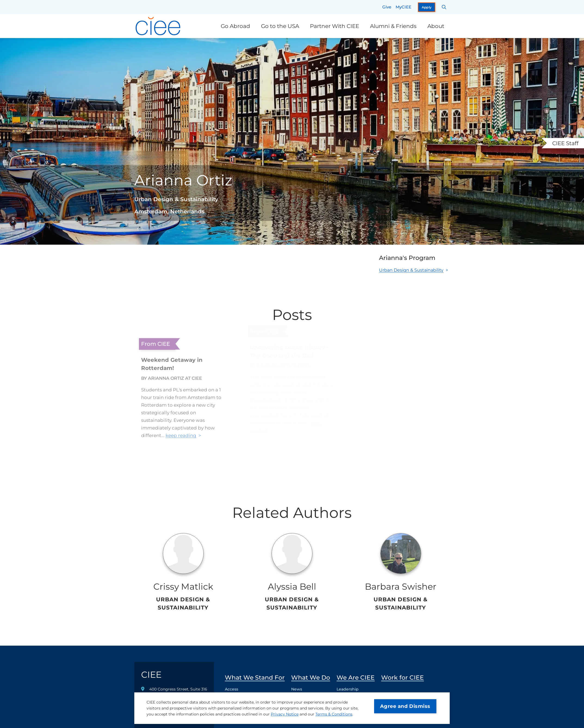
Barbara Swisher (401, 587)
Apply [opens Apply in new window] (427, 7)
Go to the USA (280, 26)
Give (387, 7)
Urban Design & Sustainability (411, 270)
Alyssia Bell (292, 587)
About (436, 26)
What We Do (311, 678)
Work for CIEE (403, 678)
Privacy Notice (285, 714)
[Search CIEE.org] (444, 7)
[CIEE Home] (159, 26)
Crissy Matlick (183, 587)
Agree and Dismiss (405, 706)
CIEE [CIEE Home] (151, 675)
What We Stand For (255, 678)
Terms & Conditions (334, 714)
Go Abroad (235, 26)
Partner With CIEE (335, 26)
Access (232, 689)
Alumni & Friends (393, 26)
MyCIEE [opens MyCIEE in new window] (403, 7)
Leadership (348, 689)
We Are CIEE (356, 678)
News (297, 689)
